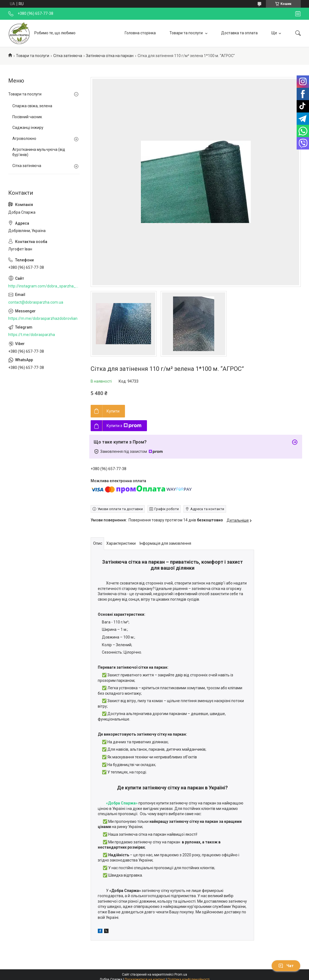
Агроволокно (24, 139)
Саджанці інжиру (28, 128)
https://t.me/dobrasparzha (32, 335)
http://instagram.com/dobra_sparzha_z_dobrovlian (44, 286)
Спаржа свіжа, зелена (32, 106)
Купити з (124, 426)
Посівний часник (27, 117)
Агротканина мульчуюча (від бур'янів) (39, 152)
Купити (113, 411)
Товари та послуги (186, 33)
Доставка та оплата (239, 33)
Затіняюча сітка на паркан (110, 56)
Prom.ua (181, 975)
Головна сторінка (140, 33)
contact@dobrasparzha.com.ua (36, 302)
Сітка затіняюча (68, 56)
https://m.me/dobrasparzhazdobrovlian (43, 318)
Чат (286, 966)
